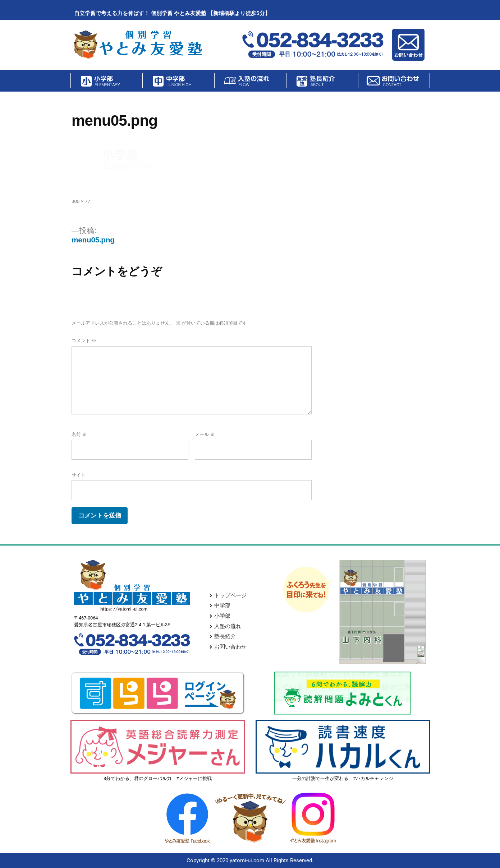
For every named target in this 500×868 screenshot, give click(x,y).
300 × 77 (81, 201)
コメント (84, 341)
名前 (79, 434)
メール (205, 434)
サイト (79, 475)
